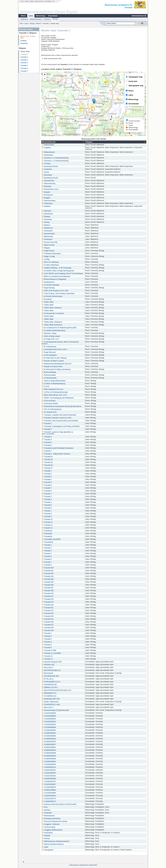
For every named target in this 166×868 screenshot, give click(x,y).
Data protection (39, 1)
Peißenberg (47, 203)
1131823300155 (49, 773)
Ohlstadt (46, 836)
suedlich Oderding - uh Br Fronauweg (56, 268)
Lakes (31, 16)
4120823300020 (49, 747)
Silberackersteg (49, 184)
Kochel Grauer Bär (50, 242)
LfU (53, 1)
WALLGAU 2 (48, 668)
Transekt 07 (47, 468)
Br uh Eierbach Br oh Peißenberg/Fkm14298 (59, 328)
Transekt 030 (48, 568)
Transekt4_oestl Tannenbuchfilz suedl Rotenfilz (60, 421)
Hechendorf (47, 231)
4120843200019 (49, 756)
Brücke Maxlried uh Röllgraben (54, 279)
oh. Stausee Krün (49, 412)
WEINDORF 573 (49, 693)
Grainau (46, 838)
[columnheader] (63, 142)
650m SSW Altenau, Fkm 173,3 (54, 395)
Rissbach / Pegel (49, 333)
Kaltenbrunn (47, 228)
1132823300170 (49, 801)
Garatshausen (48, 282)
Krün (45, 807)
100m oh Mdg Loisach (51, 336)
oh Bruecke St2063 (50, 404)
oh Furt (46, 386)
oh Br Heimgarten (49, 355)
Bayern (39, 23)
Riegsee (46, 248)
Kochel (45, 172)
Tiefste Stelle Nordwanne (52, 325)
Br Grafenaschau (49, 347)
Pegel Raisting (48, 288)
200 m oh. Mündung (50, 262)
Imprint (32, 1)
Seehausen (47, 239)
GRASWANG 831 (49, 685)
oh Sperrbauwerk (49, 378)
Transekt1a (47, 531)
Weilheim (46, 206)
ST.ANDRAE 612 (49, 696)
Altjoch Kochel (48, 245)
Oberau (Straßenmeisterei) (53, 844)
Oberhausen (47, 214)
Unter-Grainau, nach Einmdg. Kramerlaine (58, 293)
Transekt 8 (47, 491)
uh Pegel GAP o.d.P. (50, 339)
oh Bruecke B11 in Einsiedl (53, 313)
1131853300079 (49, 787)
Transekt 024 (48, 616)
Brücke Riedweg (49, 372)
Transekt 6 (24, 68)
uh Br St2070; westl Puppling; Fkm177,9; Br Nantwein (62, 274)
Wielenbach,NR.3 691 (51, 699)
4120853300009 (49, 779)
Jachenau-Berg (48, 827)
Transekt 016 (48, 593)
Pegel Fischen (48, 251)
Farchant (46, 164)
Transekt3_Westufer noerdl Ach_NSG (57, 418)
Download (24, 43)
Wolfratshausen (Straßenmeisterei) (56, 841)
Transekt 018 (48, 599)
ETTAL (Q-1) (48, 679)
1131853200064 (49, 762)
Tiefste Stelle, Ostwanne (52, 308)
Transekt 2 (24, 57)
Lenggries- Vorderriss (51, 824)
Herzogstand (48, 850)
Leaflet (140, 135)
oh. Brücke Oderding (50, 285)
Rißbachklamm (48, 152)
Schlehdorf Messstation (51, 254)
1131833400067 (49, 784)
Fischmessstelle (49, 375)
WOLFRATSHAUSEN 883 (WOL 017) (57, 690)
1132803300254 (49, 796)
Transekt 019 (48, 602)
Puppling (46, 148)
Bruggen (46, 198)
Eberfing (46, 810)
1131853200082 (49, 730)
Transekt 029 (48, 630)
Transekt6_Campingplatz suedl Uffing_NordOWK (61, 426)
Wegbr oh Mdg (48, 256)
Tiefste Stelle (25, 52)
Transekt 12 (47, 525)
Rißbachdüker (48, 145)
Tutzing (46, 222)
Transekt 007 (48, 588)
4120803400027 (49, 744)
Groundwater (53, 16)
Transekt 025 (48, 619)
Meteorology (41, 16)
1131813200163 (49, 776)
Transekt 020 (48, 605)
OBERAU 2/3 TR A (50, 687)
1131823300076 (49, 722)
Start (22, 1)
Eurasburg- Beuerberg (51, 819)
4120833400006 (49, 753)
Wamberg (46, 186)
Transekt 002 (48, 573)
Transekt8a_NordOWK (51, 539)
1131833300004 (49, 764)
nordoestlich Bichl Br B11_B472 (54, 349)
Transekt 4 (24, 63)
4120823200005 (49, 790)
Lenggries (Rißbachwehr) (52, 830)
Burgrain (46, 192)
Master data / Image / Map (28, 37)
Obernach (46, 211)
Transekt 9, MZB (49, 650)
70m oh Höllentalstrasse (52, 409)
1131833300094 (49, 793)
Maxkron (46, 225)
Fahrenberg (47, 833)
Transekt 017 (48, 596)
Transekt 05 (47, 462)
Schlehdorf (47, 169)
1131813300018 (49, 716)
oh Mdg (46, 259)
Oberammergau (49, 201)
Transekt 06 (47, 465)
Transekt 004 (48, 579)
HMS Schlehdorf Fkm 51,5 (53, 389)
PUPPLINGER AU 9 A (51, 682)
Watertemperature (36, 19)
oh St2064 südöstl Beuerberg (53, 331)
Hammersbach (48, 234)
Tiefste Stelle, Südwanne (52, 322)
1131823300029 (49, 719)
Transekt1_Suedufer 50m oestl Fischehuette (59, 415)
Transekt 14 (47, 656)
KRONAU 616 (48, 665)
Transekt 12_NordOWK (51, 653)
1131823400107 (49, 781)
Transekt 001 (48, 571)
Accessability (48, 1)
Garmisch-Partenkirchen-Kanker (55, 821)
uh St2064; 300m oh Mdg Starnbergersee (58, 271)
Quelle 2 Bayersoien (50, 702)
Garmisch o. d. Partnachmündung (55, 158)
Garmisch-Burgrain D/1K (52, 662)
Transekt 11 (47, 522)
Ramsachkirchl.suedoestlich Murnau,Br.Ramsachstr (62, 406)
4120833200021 (49, 770)
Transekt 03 (47, 457)
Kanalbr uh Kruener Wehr (52, 367)
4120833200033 (49, 750)
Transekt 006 (48, 585)
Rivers (23, 16)
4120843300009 (49, 759)
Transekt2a (47, 534)
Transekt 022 (48, 611)
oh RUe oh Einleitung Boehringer (55, 392)
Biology (55, 19)
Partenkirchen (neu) (50, 189)
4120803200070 (49, 742)
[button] (94, 101)
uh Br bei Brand (49, 401)
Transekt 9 (47, 517)
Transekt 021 (48, 608)
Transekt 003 (48, 576)
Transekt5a (47, 536)
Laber (45, 847)
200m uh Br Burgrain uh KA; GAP (55, 291)
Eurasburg (47, 299)
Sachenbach (47, 155)
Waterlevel (24, 19)
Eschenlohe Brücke (50, 166)
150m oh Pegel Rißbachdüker (54, 381)
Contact (27, 1)
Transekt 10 (47, 519)
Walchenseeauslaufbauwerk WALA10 (57, 364)
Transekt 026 (48, 622)
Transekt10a (47, 542)
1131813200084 (49, 713)
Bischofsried (47, 673)
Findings (23, 41)
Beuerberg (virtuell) (50, 178)
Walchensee (47, 236)
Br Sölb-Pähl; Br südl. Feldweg (54, 358)
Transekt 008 (48, 591)
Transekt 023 (48, 613)
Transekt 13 (47, 528)
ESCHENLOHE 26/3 (50, 676)
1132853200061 (49, 733)
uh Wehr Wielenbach (51, 265)
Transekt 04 (47, 460)
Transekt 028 (48, 628)
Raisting (46, 217)
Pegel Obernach (49, 352)
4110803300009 (49, 736)
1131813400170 (49, 799)
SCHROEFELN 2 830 (51, 705)
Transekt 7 (24, 71)
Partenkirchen (48, 181)
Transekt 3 (24, 60)
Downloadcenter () (139, 16)
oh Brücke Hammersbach (52, 296)
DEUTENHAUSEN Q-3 (51, 670)
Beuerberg (47, 175)
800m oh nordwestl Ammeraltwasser (56, 276)
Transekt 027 (48, 625)
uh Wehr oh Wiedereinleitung (53, 384)
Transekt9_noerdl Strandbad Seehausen (58, 448)
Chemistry (47, 19)
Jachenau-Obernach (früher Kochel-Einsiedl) (59, 804)
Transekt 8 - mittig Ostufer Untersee (56, 454)
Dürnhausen (47, 195)
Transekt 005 (48, 582)
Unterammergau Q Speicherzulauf (55, 710)
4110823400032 (49, 739)
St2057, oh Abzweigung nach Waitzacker (58, 398)
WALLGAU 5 (48, 707)
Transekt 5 (24, 66)
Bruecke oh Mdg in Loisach (53, 361)
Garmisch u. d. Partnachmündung (55, 161)
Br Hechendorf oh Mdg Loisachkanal (56, 369)
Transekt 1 (46, 23)
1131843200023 (49, 724)
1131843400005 (49, 727)
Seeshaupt (47, 219)
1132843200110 (49, 767)
